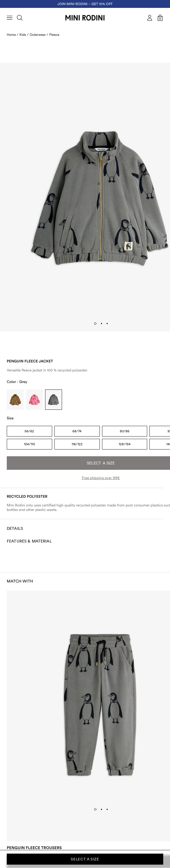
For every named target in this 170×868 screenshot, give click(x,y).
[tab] (95, 324)
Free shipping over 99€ (101, 478)
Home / (13, 35)
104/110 (29, 444)
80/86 (125, 431)
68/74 (77, 431)
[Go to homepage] (85, 18)
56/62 (29, 431)
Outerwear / (39, 35)
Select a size (85, 859)
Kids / (24, 35)
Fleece (54, 35)
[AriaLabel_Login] (150, 18)
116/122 (77, 444)
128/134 (125, 444)
